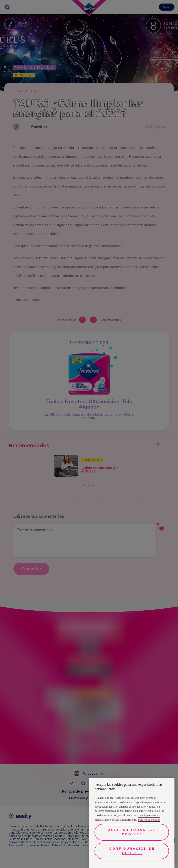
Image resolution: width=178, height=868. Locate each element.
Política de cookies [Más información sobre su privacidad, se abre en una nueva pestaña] (149, 820)
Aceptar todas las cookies (132, 832)
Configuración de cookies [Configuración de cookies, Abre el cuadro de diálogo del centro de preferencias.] (132, 851)
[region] (132, 823)
